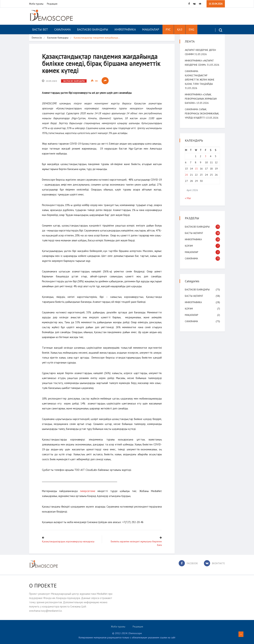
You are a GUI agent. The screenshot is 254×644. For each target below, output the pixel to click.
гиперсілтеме (88, 492)
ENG (191, 29)
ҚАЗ (180, 29)
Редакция (52, 4)
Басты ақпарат (194, 233)
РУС (168, 29)
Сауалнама (63, 29)
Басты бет (40, 29)
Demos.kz (37, 38)
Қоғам (189, 246)
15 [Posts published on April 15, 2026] (196, 169)
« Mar (188, 198)
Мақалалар (151, 29)
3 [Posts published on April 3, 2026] (205, 156)
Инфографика (125, 29)
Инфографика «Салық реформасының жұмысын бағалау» (201, 99)
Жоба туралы (36, 4)
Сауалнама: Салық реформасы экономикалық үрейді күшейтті (202, 114)
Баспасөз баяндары (93, 29)
